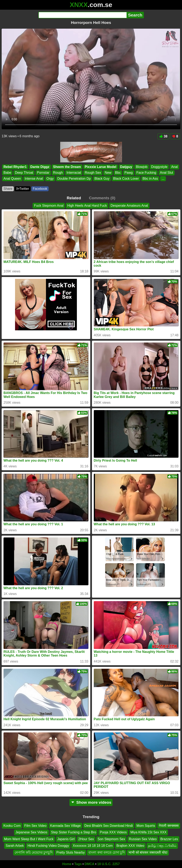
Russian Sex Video (143, 839)
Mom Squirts (146, 826)
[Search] (83, 15)
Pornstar (43, 173)
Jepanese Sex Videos (31, 832)
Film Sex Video (35, 826)
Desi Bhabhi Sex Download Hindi (109, 826)
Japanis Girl (66, 839)
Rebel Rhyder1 (15, 167)
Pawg (129, 173)
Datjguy (126, 167)
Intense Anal (34, 179)
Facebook (40, 189)
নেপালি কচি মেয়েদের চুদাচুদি (34, 852)
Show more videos (91, 802)
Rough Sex (93, 173)
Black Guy (102, 179)
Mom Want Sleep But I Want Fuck (29, 839)
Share (8, 189)
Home (67, 864)
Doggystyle (159, 167)
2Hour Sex (86, 839)
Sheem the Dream (67, 167)
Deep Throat (24, 173)
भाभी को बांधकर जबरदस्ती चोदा (148, 852)
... (163, 179)
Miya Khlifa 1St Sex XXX (149, 832)
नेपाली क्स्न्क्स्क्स (169, 826)
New (108, 173)
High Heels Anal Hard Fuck (87, 206)
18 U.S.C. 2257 (109, 864)
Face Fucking (146, 173)
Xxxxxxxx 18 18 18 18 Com (93, 846)
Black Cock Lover (126, 179)
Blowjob (142, 167)
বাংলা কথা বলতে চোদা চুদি (107, 852)
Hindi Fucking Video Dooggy (48, 846)
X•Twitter (23, 189)
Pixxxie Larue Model (101, 167)
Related (74, 198)
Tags (78, 864)
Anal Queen (12, 179)
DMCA (89, 864)
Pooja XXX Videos (113, 832)
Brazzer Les (169, 839)
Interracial (74, 173)
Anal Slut (167, 173)
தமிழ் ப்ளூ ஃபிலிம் (162, 846)
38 (163, 136)
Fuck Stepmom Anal (49, 206)
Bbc (118, 173)
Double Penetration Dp (74, 179)
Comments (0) (102, 198)
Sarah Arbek (15, 846)
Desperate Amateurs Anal (129, 206)
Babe (7, 173)
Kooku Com (12, 826)
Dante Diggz (40, 167)
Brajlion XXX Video (130, 846)
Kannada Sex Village (65, 826)
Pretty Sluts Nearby (70, 852)
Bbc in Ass (150, 179)
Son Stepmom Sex (111, 839)
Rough (58, 173)
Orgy (50, 179)
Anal (174, 167)
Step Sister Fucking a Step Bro (74, 832)
